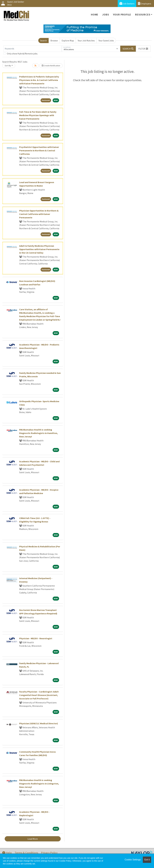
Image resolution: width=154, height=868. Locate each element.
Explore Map (68, 41)
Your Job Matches (86, 41)
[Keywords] (33, 49)
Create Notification (51, 66)
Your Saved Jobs (106, 41)
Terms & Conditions (26, 853)
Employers (145, 4)
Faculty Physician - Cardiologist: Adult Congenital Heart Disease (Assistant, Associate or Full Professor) (39, 695)
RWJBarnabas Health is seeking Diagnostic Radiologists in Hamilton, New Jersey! (38, 433)
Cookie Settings (133, 860)
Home (95, 15)
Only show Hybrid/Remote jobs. (22, 54)
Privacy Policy (49, 853)
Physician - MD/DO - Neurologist (36, 638)
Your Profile (122, 15)
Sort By (8, 66)
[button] (143, 49)
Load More (33, 839)
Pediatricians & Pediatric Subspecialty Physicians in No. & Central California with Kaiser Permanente (39, 80)
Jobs (106, 15)
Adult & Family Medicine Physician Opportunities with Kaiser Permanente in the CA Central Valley (39, 249)
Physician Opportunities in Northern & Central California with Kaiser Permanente (39, 214)
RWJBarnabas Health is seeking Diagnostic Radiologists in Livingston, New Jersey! (39, 784)
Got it (147, 860)
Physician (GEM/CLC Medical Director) (39, 723)
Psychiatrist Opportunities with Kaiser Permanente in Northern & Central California (39, 150)
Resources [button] (143, 15)
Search (43, 41)
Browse (54, 41)
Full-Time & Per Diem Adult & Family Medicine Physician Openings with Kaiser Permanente (38, 115)
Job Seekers (127, 4)
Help (7, 853)
